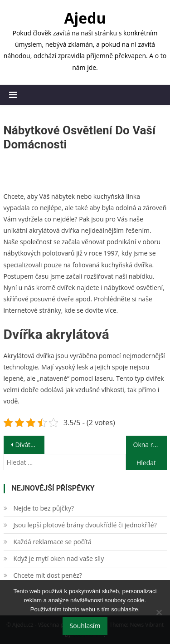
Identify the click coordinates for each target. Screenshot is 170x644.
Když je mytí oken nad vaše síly (59, 558)
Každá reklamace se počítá (53, 542)
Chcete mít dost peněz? (48, 575)
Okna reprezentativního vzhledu (150, 445)
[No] (159, 612)
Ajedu (85, 18)
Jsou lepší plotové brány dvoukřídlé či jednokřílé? (85, 525)
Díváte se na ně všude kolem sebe (30, 445)
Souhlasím (85, 626)
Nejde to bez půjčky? (44, 508)
